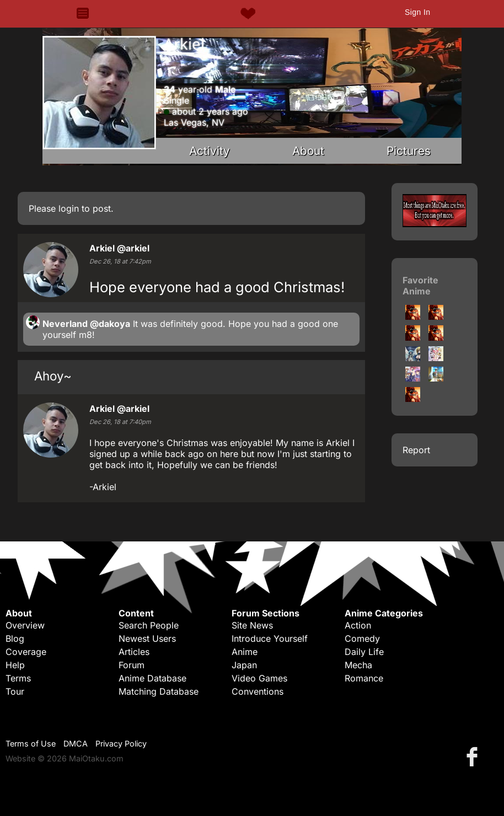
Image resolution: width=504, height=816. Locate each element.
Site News (252, 625)
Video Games (259, 678)
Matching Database (159, 691)
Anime (245, 652)
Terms (18, 678)
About (308, 151)
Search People (149, 625)
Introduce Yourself (270, 638)
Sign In (417, 12)
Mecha (358, 665)
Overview (25, 625)
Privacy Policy (121, 743)
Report (416, 450)
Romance (364, 678)
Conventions (258, 691)
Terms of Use (31, 743)
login (69, 208)
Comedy (362, 638)
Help (15, 665)
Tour (15, 691)
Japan (244, 665)
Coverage (26, 652)
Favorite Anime (420, 286)
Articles (134, 652)
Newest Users (147, 638)
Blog (15, 638)
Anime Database (152, 678)
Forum (132, 665)
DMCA (76, 743)
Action (358, 625)
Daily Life (364, 652)
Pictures (409, 151)
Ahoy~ (53, 376)
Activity (210, 151)
